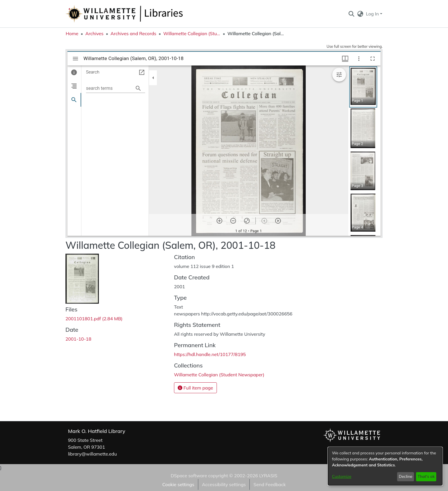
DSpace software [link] (189, 476)
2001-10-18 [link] (78, 339)
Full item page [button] (195, 388)
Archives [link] (95, 33)
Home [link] (72, 33)
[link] (94, 319)
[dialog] (385, 466)
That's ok (426, 476)
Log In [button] (373, 14)
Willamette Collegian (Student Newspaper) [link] (192, 33)
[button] (351, 14)
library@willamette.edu (92, 454)
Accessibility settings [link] (224, 484)
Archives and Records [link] (133, 33)
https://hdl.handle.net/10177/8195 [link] (210, 354)
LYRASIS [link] (268, 476)
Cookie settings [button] (178, 484)
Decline (406, 476)
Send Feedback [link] (270, 484)
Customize (342, 476)
